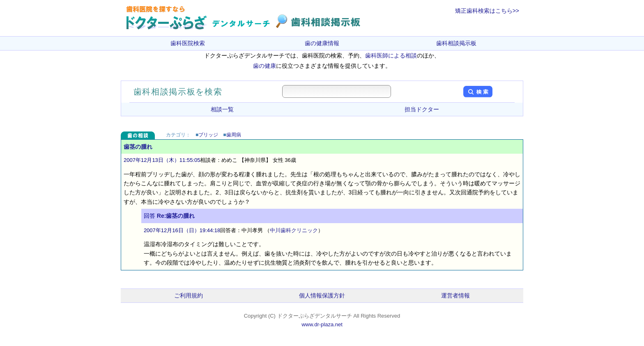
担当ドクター (422, 109)
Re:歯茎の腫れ (176, 216)
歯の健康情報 (322, 43)
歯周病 (234, 135)
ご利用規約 (189, 295)
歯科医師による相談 (391, 55)
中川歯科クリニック (294, 230)
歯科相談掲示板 (456, 43)
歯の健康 (264, 66)
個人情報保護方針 (322, 295)
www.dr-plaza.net (322, 324)
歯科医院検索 (188, 43)
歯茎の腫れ (138, 147)
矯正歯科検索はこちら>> (487, 11)
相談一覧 (222, 109)
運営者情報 (455, 295)
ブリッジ (208, 135)
